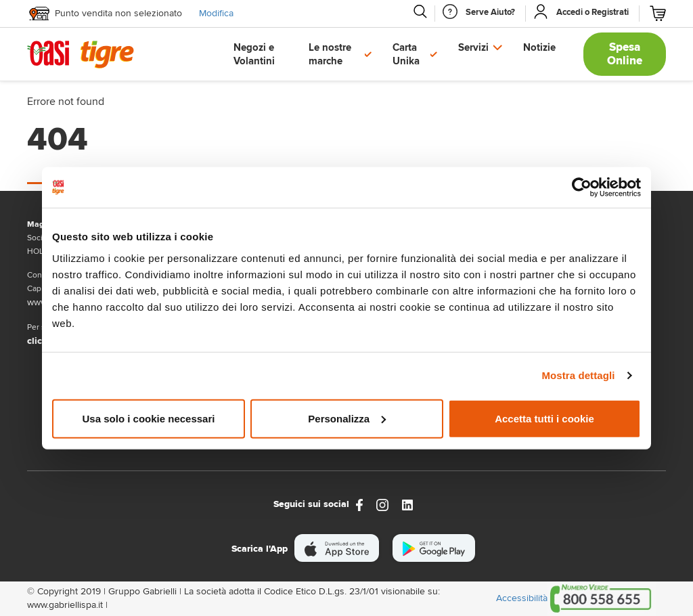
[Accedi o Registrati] (593, 12)
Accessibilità (522, 598)
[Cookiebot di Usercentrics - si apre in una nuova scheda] (582, 188)
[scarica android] (434, 548)
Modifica (216, 13)
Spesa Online (625, 54)
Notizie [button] (539, 47)
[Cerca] (420, 12)
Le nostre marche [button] (330, 54)
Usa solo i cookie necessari (149, 418)
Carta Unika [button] (406, 54)
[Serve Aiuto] (490, 12)
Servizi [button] (473, 47)
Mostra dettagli (578, 375)
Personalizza (347, 418)
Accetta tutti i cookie (544, 418)
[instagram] (382, 504)
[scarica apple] (337, 548)
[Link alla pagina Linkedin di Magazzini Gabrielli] (407, 504)
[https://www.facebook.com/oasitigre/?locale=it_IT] (359, 504)
